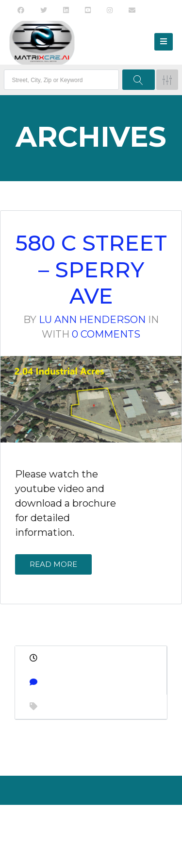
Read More (53, 564)
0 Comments (106, 334)
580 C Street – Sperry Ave (91, 270)
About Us (64, 822)
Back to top (90, 841)
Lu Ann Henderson (92, 320)
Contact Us (105, 822)
